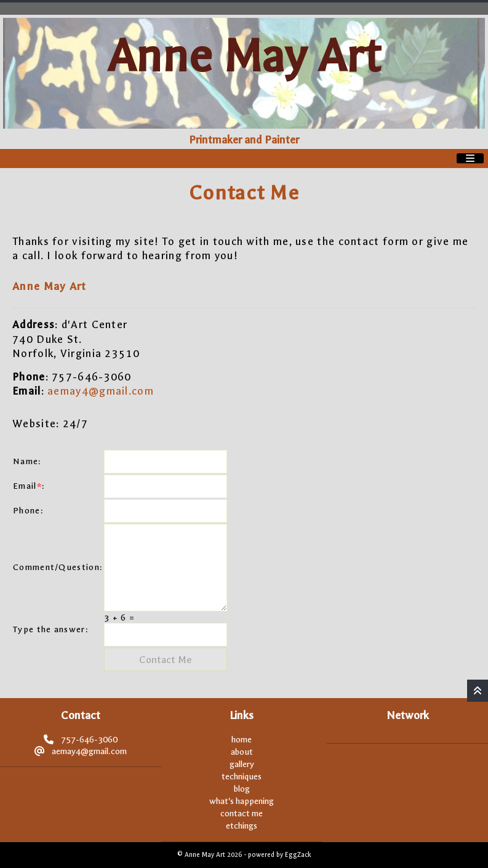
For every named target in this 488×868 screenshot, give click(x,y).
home (242, 740)
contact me (242, 814)
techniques (242, 777)
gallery (242, 764)
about (242, 752)
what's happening (242, 801)
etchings (242, 826)
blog (242, 789)
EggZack (298, 855)
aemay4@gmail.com (101, 391)
